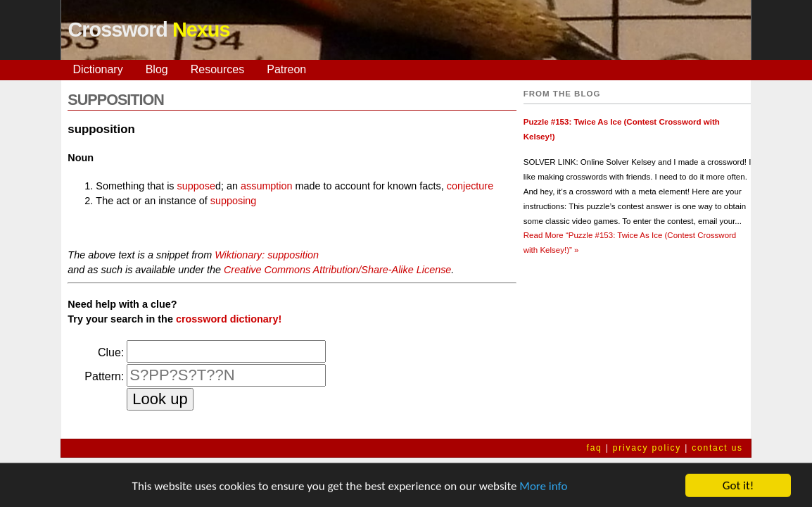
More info (543, 489)
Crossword (149, 30)
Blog (157, 69)
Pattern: (104, 376)
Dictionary (98, 69)
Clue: (111, 352)
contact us (717, 448)
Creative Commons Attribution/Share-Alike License (337, 270)
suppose (196, 186)
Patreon (286, 69)
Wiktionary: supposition (267, 255)
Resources (217, 69)
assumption (267, 186)
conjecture (470, 186)
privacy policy (647, 448)
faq (595, 448)
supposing (234, 201)
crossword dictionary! (229, 319)
